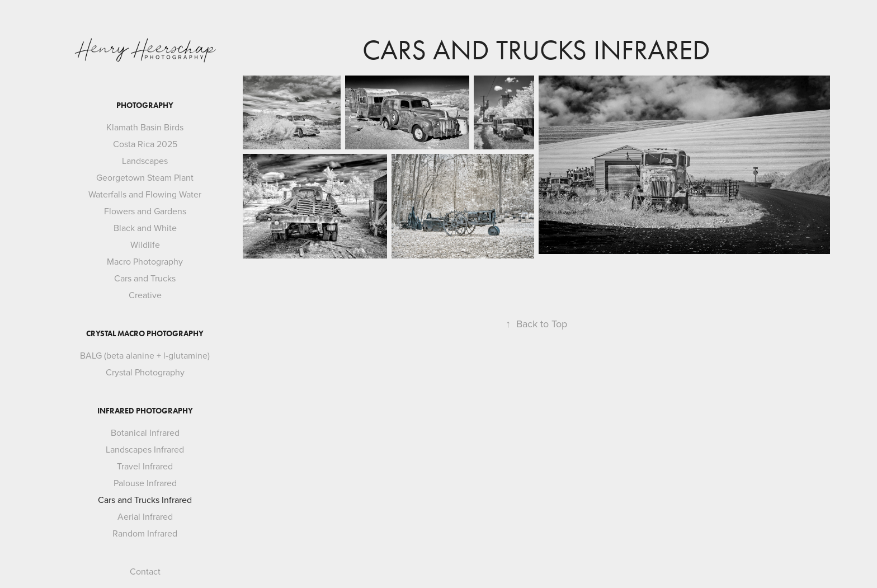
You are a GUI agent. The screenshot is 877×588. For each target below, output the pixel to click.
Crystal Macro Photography (145, 334)
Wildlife (145, 244)
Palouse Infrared (145, 483)
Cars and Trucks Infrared (145, 500)
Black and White (145, 228)
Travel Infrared (145, 466)
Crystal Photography (145, 372)
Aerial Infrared (145, 516)
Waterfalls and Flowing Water (145, 194)
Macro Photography (145, 261)
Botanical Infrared (145, 432)
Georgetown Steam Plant (145, 177)
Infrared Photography (145, 411)
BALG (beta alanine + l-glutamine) (145, 355)
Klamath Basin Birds (145, 127)
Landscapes (145, 161)
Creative (145, 295)
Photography (145, 105)
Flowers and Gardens (145, 211)
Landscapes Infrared (145, 449)
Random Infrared (145, 533)
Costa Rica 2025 (145, 144)
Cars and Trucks (145, 278)
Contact (145, 571)
